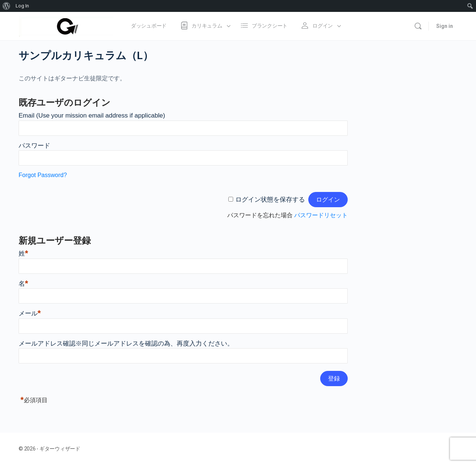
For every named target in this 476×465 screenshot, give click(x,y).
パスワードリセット (321, 215)
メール (30, 313)
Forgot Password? (43, 175)
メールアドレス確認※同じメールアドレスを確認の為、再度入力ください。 (126, 344)
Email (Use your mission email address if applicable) (92, 116)
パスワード (34, 146)
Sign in (445, 26)
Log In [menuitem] (22, 6)
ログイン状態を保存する (270, 200)
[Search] (418, 26)
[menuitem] (7, 6)
